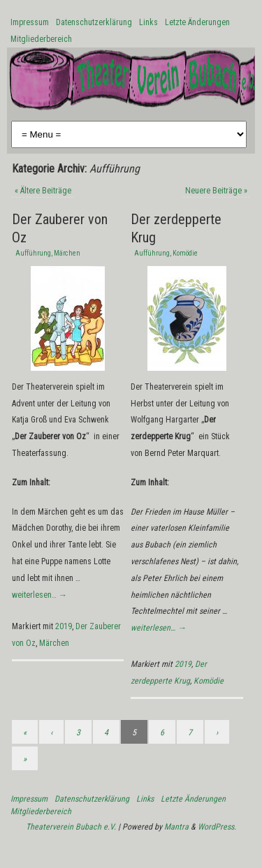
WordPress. (217, 827)
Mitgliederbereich (41, 39)
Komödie (185, 253)
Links (148, 22)
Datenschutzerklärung (94, 22)
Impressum (30, 22)
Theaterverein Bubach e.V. (71, 827)
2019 (64, 626)
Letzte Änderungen (197, 22)
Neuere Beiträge (216, 191)
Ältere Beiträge (43, 191)
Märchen (67, 253)
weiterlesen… (39, 595)
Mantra (176, 827)
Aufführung (33, 253)
